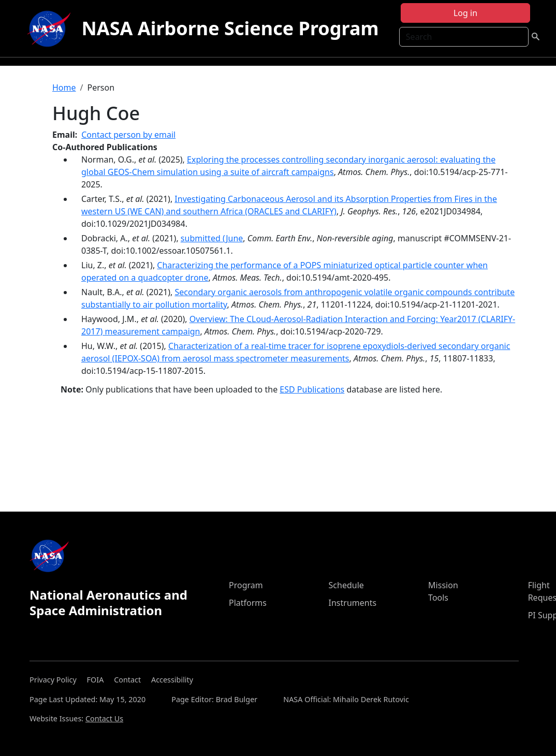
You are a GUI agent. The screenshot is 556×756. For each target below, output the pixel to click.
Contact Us (104, 718)
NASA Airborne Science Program (230, 28)
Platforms (248, 603)
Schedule (346, 585)
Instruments (353, 603)
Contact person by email (128, 135)
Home (64, 88)
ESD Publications (312, 389)
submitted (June (212, 238)
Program (246, 585)
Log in (465, 13)
